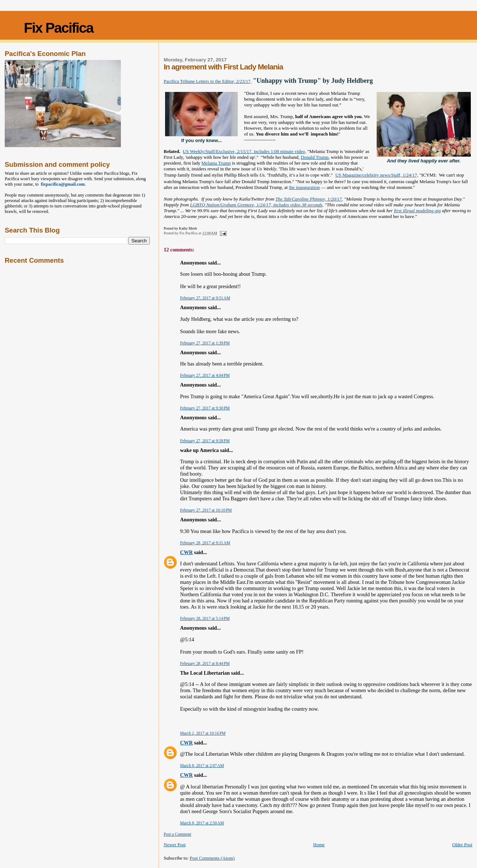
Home (319, 845)
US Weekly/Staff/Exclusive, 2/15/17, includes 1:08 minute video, (245, 151)
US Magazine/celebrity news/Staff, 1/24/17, (377, 175)
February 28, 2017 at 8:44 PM (205, 663)
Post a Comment (177, 834)
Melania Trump (216, 163)
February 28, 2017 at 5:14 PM (205, 618)
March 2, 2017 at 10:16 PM (203, 733)
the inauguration (304, 187)
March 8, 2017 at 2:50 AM (202, 823)
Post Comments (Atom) (212, 858)
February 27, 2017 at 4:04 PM (205, 375)
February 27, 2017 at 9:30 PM (205, 408)
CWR (186, 552)
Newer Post (175, 845)
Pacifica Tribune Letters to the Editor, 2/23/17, (208, 81)
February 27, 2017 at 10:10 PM (206, 510)
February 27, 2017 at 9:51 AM (205, 298)
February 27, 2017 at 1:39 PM (205, 343)
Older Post (462, 845)
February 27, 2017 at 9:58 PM (205, 441)
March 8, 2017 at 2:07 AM (202, 766)
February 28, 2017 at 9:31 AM (205, 543)
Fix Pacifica (59, 28)
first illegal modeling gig (417, 211)
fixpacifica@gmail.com (62, 184)
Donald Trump (314, 157)
